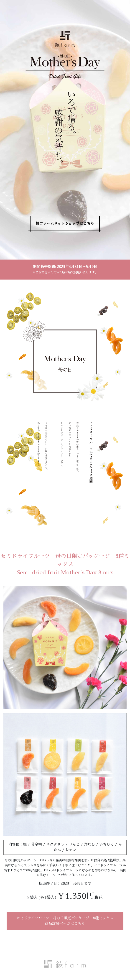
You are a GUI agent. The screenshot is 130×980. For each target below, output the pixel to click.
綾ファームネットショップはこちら (65, 224)
